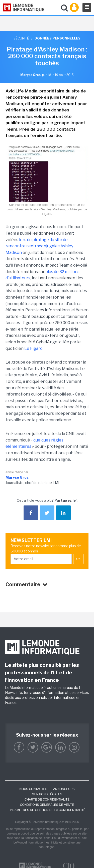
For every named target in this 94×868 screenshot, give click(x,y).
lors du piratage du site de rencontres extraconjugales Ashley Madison (39, 246)
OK (78, 559)
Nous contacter (33, 789)
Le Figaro (33, 348)
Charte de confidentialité (47, 800)
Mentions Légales (47, 794)
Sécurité (21, 38)
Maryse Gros (17, 477)
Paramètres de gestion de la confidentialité (47, 810)
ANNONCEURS (64, 789)
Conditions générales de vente (47, 805)
